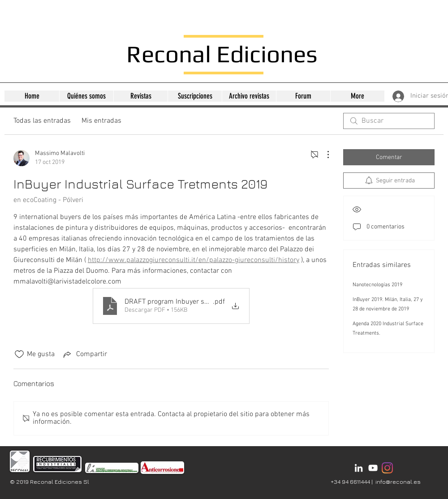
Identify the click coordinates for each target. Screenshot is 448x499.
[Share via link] (84, 354)
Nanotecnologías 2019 (377, 285)
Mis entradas (101, 121)
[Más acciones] (323, 155)
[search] (389, 121)
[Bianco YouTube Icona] (373, 468)
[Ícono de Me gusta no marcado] (19, 354)
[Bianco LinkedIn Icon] (359, 468)
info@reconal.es (398, 482)
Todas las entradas (42, 121)
